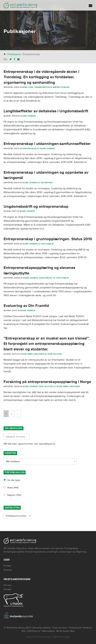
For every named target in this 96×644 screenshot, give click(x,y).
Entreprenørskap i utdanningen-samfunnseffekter (47, 144)
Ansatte (7, 589)
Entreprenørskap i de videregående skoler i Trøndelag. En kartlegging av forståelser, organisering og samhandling (41, 77)
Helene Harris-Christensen (32, 354)
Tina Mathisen (47, 183)
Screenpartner (43, 637)
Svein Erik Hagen (29, 149)
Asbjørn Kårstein (42, 87)
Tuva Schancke (47, 244)
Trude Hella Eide (55, 354)
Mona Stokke (28, 87)
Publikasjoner (14, 54)
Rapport (14, 495)
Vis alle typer (14, 480)
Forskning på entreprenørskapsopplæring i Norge (47, 382)
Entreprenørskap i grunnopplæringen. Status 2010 (48, 239)
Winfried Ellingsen (61, 87)
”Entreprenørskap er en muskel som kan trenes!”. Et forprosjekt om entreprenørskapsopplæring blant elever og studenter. (47, 344)
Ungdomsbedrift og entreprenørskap (36, 207)
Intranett (8, 570)
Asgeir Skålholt (46, 278)
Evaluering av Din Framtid (26, 306)
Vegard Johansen (28, 116)
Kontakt (7, 566)
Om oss (7, 585)
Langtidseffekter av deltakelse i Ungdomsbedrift (46, 111)
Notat (13, 488)
